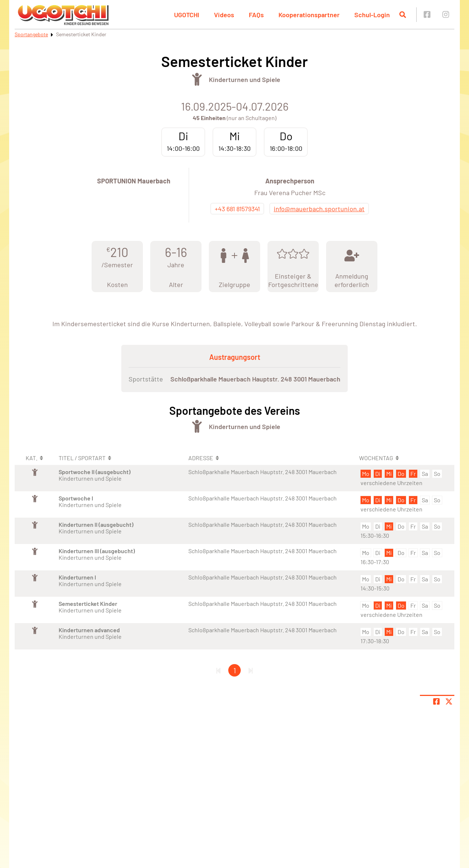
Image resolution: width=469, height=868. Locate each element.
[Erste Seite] (218, 670)
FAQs (256, 15)
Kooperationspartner (309, 15)
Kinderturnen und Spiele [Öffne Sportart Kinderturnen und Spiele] (245, 79)
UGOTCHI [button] (187, 15)
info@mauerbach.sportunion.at (319, 209)
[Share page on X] (449, 701)
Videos (224, 15)
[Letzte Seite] (251, 670)
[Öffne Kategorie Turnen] (197, 79)
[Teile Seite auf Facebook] (436, 701)
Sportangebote (31, 34)
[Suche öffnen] (403, 15)
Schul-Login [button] (372, 15)
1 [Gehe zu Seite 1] (235, 670)
